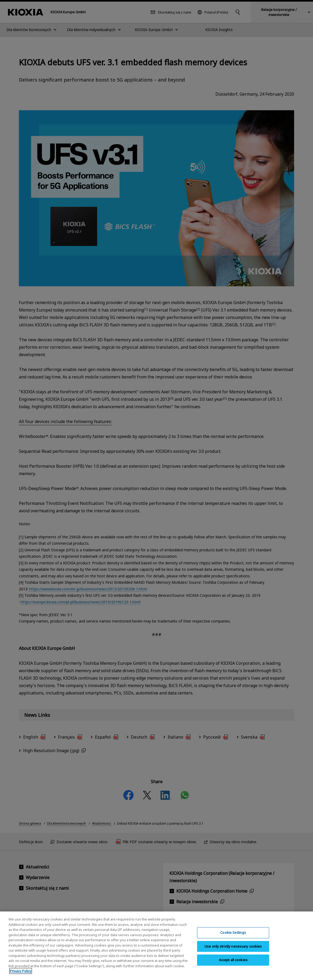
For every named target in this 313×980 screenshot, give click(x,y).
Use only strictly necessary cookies (233, 950)
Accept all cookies (233, 964)
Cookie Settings (233, 936)
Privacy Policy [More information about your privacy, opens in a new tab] (21, 975)
